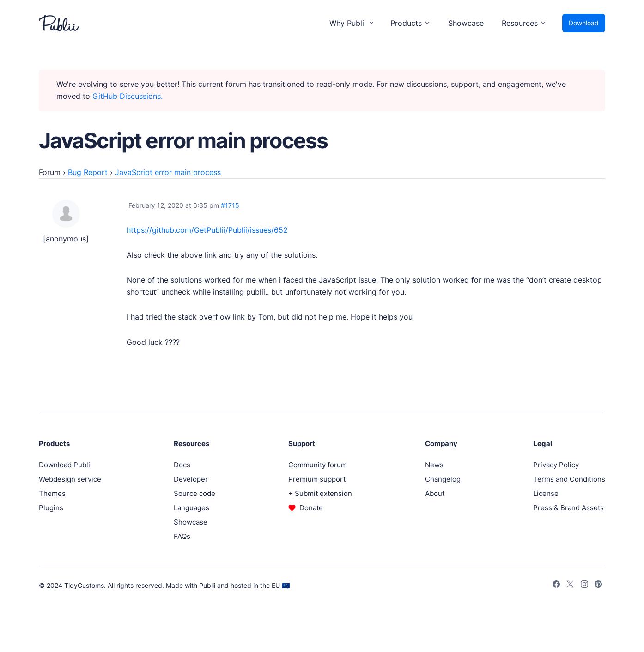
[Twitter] (570, 586)
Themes (52, 493)
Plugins (51, 508)
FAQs (182, 536)
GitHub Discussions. (128, 96)
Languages (191, 508)
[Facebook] (556, 586)
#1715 (230, 205)
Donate (311, 508)
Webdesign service (70, 479)
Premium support (317, 479)
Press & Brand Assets (568, 508)
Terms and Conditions (569, 479)
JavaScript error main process (168, 172)
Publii (207, 585)
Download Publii (65, 465)
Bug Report (88, 172)
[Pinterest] (598, 586)
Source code (194, 493)
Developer (191, 479)
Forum (50, 172)
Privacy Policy (556, 465)
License (546, 493)
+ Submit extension (320, 493)
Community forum (318, 465)
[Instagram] (584, 586)
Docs (182, 465)
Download (584, 23)
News (434, 465)
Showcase (466, 23)
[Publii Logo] (59, 23)
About (435, 493)
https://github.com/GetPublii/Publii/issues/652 (207, 230)
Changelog (443, 479)
